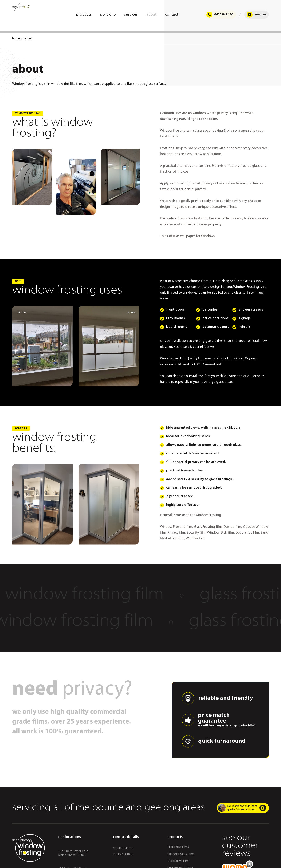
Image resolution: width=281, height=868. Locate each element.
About (151, 15)
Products (84, 15)
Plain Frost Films (178, 847)
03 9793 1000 (124, 854)
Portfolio (108, 15)
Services (131, 15)
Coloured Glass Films (181, 854)
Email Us (257, 15)
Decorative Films (179, 861)
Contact (172, 15)
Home (16, 39)
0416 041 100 (220, 15)
